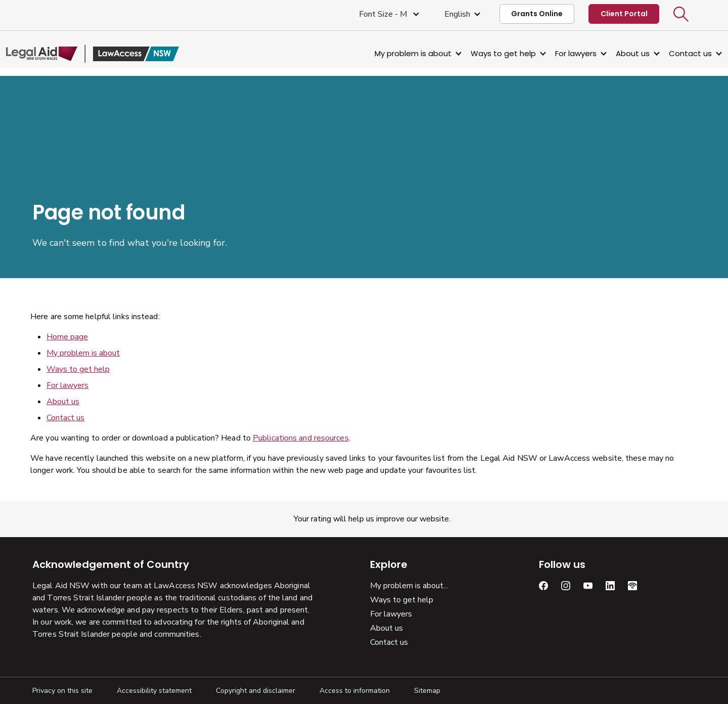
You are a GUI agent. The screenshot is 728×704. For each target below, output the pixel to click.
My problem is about (387, 53)
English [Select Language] (457, 14)
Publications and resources (301, 438)
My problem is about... (409, 586)
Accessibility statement (154, 691)
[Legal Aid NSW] (119, 54)
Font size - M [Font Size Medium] (384, 14)
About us (606, 53)
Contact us (664, 53)
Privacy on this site (62, 691)
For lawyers (550, 53)
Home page (67, 337)
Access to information (355, 691)
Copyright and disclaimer (256, 691)
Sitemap (427, 691)
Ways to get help (477, 53)
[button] (681, 14)
